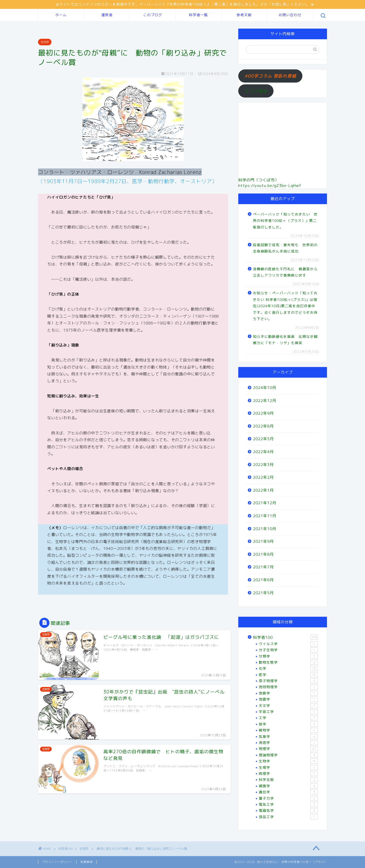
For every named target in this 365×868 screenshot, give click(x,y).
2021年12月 (265, 503)
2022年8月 (263, 426)
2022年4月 (263, 452)
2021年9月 (263, 541)
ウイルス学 (288, 644)
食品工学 (288, 817)
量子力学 (288, 798)
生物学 (45, 42)
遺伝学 (288, 792)
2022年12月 (265, 401)
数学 (288, 724)
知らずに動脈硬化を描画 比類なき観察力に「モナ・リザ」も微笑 (285, 340)
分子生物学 (288, 650)
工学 (288, 718)
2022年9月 (263, 413)
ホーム (61, 15)
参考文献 (244, 15)
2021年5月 (263, 593)
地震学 (288, 699)
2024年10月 (265, 388)
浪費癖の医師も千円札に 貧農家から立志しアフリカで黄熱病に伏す (285, 272)
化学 (288, 668)
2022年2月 (263, 477)
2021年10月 (265, 529)
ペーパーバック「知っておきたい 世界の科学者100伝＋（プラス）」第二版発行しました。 (285, 221)
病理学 (288, 774)
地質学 (288, 693)
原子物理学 (288, 681)
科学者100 (285, 637)
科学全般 (288, 780)
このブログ (153, 15)
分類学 (288, 656)
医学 (288, 675)
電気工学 (288, 804)
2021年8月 (263, 554)
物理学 (288, 749)
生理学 (288, 767)
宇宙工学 (288, 712)
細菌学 (288, 786)
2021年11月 (265, 516)
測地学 (288, 743)
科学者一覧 (198, 15)
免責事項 (86, 862)
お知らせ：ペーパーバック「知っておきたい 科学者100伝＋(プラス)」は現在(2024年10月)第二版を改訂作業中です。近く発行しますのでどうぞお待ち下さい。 (285, 306)
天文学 (288, 706)
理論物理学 (288, 755)
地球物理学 (288, 687)
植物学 (288, 730)
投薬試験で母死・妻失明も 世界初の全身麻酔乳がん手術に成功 (285, 248)
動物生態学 (288, 662)
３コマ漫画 (256, 91)
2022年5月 (263, 439)
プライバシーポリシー (57, 862)
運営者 (107, 15)
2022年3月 (263, 465)
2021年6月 (263, 580)
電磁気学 (288, 811)
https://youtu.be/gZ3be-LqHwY (270, 186)
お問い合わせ (290, 15)
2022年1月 (263, 490)
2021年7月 (263, 567)
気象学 (288, 737)
